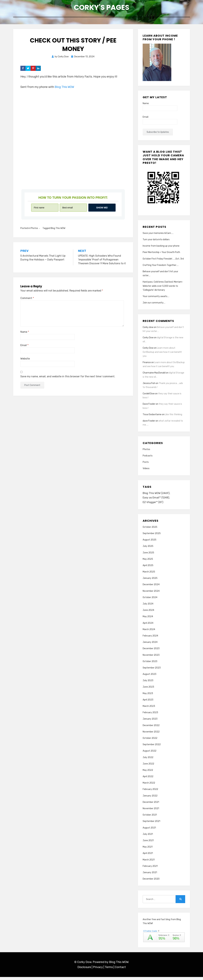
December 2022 (151, 728)
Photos (34, 230)
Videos (146, 470)
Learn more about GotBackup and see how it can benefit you (162, 354)
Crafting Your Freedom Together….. (161, 267)
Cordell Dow (149, 396)
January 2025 (150, 581)
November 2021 (151, 811)
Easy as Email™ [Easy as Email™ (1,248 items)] (156, 500)
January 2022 (150, 799)
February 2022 (150, 792)
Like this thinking (174, 416)
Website (25, 361)
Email (24, 347)
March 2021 (149, 863)
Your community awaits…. (156, 298)
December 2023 (151, 652)
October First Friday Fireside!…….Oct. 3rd (163, 261)
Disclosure (84, 970)
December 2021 (151, 805)
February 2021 (150, 869)
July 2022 (148, 760)
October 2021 (150, 818)
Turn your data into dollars (156, 242)
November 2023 (151, 658)
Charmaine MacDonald (154, 375)
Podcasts (148, 458)
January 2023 (150, 722)
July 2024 (148, 607)
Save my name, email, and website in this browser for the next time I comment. (68, 378)
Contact (120, 970)
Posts (146, 464)
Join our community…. (154, 305)
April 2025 (148, 568)
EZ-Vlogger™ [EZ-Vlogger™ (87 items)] (154, 505)
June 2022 (148, 767)
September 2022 (152, 747)
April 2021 (148, 856)
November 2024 (151, 594)
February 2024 (150, 639)
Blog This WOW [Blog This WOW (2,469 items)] (157, 495)
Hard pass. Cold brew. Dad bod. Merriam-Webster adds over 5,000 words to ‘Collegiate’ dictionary (163, 288)
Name (25, 334)
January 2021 (150, 875)
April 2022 (148, 779)
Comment (27, 300)
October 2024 (150, 600)
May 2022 (148, 773)
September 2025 (152, 536)
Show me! (102, 209)
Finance (147, 364)
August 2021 (149, 831)
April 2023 (148, 703)
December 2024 (151, 588)
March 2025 (149, 575)
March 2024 (149, 632)
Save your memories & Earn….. (158, 235)
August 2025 (150, 543)
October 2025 (150, 530)
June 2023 (148, 690)
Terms (109, 970)
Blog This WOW (64, 89)
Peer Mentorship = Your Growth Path (161, 254)
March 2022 (149, 786)
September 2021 (151, 824)
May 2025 (148, 562)
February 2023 (150, 715)
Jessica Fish (149, 385)
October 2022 (150, 741)
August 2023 (150, 677)
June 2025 (148, 556)
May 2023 (148, 696)
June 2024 (148, 613)
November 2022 (151, 735)
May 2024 (148, 620)
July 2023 (148, 684)
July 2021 (148, 837)
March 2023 (149, 709)
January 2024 (150, 645)
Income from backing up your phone (161, 248)
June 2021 (148, 843)
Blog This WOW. (119, 965)
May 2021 (148, 850)
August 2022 (150, 754)
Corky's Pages (102, 8)
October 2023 (150, 664)
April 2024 (148, 626)
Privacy (98, 970)
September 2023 (152, 671)
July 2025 (148, 549)
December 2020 (151, 882)
